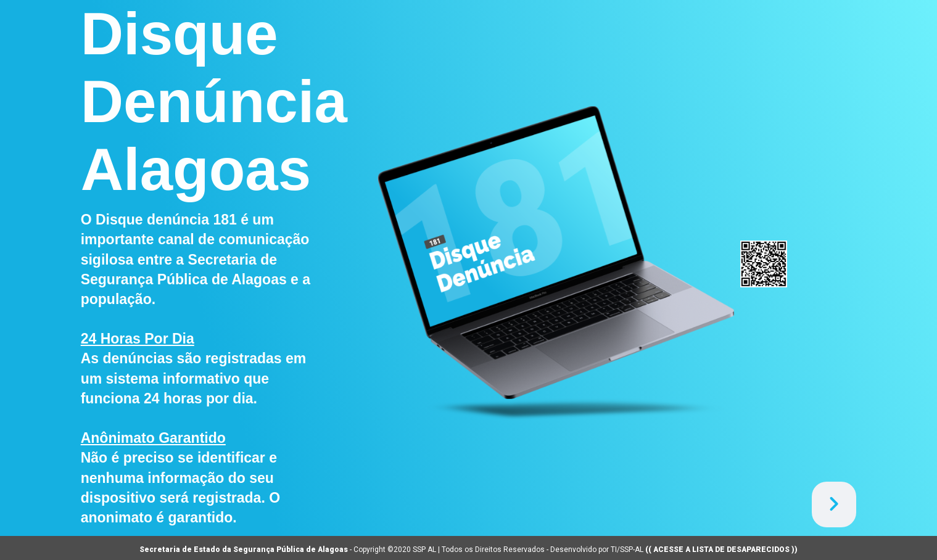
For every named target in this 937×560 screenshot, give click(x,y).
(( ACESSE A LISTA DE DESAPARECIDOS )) (721, 550)
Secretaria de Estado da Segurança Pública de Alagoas (244, 550)
